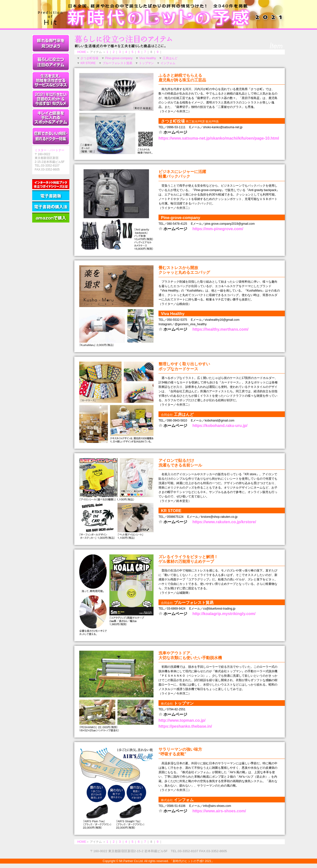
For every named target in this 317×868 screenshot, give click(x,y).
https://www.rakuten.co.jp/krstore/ (224, 522)
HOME (82, 52)
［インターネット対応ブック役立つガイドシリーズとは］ (51, 184)
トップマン (146, 63)
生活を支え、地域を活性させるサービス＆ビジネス (51, 80)
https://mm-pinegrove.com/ (218, 229)
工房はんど (170, 58)
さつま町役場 (89, 58)
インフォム (168, 63)
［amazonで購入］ (51, 218)
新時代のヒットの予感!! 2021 (158, 14)
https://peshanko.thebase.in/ (185, 726)
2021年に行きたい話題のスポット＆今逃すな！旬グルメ (51, 99)
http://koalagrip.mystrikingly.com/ (224, 614)
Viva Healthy (147, 58)
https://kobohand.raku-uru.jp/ (220, 426)
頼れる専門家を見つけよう (51, 43)
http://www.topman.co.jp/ (182, 720)
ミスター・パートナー (50, 150)
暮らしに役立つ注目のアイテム (51, 62)
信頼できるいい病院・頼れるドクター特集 (51, 136)
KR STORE (88, 63)
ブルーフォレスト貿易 (117, 63)
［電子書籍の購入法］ (51, 206)
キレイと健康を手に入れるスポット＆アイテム (51, 118)
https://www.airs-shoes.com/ (219, 811)
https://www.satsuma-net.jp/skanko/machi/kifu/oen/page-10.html (219, 138)
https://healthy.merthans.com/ (220, 329)
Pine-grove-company (119, 58)
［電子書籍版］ (51, 195)
